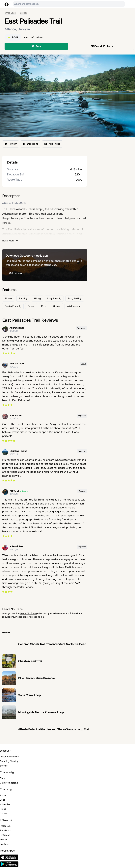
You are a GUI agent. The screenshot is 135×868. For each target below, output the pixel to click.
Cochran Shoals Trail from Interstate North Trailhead (52, 644)
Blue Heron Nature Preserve (36, 678)
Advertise (5, 804)
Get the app (15, 273)
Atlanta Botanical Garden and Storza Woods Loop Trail (54, 729)
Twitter (4, 840)
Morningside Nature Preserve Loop (41, 712)
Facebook (5, 830)
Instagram (5, 826)
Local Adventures (9, 757)
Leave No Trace (28, 613)
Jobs (3, 800)
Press (3, 809)
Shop (3, 778)
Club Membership (9, 783)
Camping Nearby (9, 761)
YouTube (5, 844)
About (3, 795)
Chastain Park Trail (30, 661)
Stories (4, 766)
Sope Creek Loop (29, 695)
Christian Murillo (19, 203)
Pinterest (5, 835)
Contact (4, 813)
